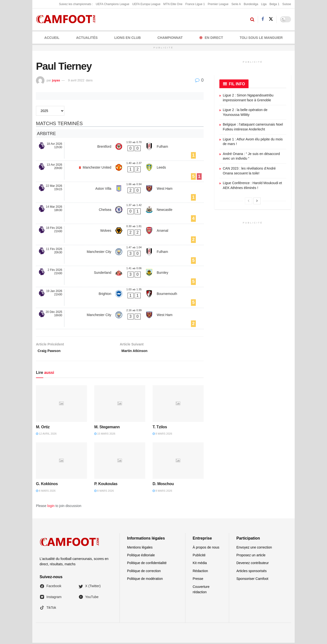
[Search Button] (252, 19)
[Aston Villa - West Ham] (120, 192)
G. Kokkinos (47, 485)
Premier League (218, 4)
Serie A (236, 4)
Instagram (51, 598)
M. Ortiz (43, 428)
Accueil (52, 38)
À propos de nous (206, 549)
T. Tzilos (160, 428)
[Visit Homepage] (67, 19)
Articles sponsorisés (252, 572)
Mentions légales (140, 549)
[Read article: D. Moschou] (178, 462)
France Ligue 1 (195, 4)
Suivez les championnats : (76, 4)
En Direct (211, 38)
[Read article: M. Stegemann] (120, 405)
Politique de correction (144, 572)
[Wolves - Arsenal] (120, 234)
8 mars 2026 (162, 435)
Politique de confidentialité (147, 564)
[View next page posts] (257, 201)
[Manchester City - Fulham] (120, 256)
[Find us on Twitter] (271, 19)
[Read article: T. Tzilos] (178, 405)
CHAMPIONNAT (170, 38)
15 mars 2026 (105, 435)
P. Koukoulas (106, 485)
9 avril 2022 (76, 80)
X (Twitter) (90, 587)
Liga (264, 4)
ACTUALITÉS (87, 38)
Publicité (199, 556)
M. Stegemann (107, 428)
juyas (56, 80)
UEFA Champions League (112, 4)
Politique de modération (145, 580)
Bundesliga (251, 4)
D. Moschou (163, 485)
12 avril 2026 (46, 435)
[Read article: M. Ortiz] (61, 405)
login (51, 507)
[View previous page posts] (249, 201)
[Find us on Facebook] (263, 19)
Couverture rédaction (201, 591)
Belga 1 (274, 4)
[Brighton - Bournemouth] (120, 298)
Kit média (200, 564)
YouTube (89, 598)
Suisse (287, 4)
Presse (198, 580)
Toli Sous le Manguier (261, 38)
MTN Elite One (173, 4)
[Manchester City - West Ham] (120, 318)
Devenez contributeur (253, 564)
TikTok (48, 609)
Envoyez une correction (254, 549)
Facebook (50, 587)
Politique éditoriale (141, 556)
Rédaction (200, 572)
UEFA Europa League (146, 4)
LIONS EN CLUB (127, 38)
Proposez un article (251, 556)
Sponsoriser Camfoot (252, 580)
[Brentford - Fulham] (120, 150)
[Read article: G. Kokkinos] (61, 462)
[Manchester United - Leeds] (120, 171)
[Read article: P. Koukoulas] (120, 462)
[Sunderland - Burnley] (120, 276)
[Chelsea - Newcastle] (120, 213)
